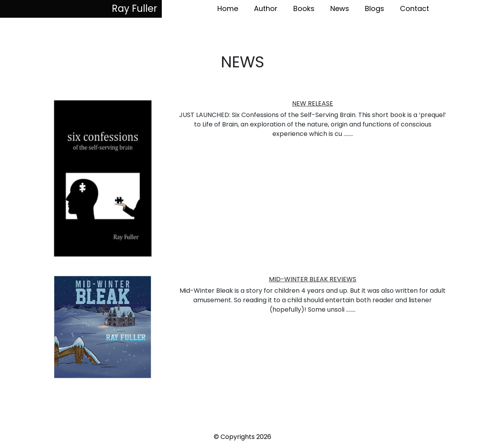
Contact (415, 8)
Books (304, 8)
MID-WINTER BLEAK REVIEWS (313, 279)
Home (228, 8)
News (340, 8)
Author (266, 8)
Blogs (375, 8)
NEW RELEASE (313, 103)
